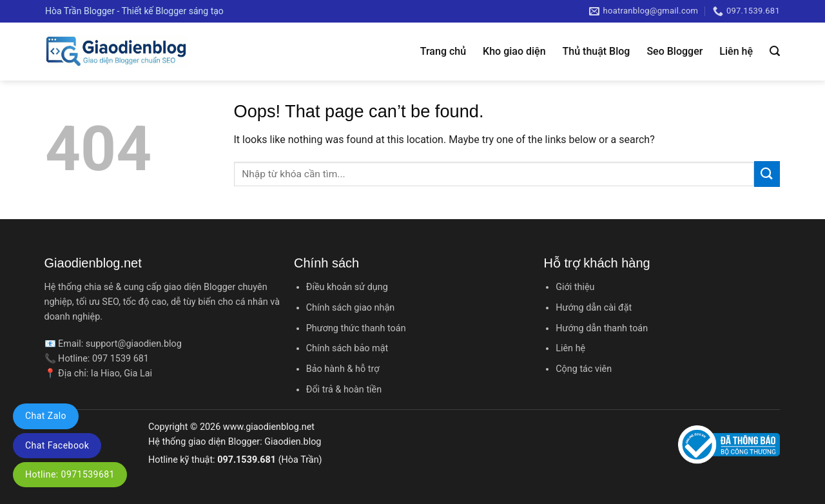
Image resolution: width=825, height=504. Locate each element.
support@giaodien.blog (134, 344)
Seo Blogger (675, 51)
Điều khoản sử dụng (347, 287)
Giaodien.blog (293, 442)
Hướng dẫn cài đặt (594, 308)
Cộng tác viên (584, 369)
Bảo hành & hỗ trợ (343, 369)
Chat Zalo (46, 416)
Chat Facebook (57, 445)
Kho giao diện (514, 51)
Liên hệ (736, 51)
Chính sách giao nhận (350, 308)
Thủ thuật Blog (597, 51)
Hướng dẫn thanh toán (602, 328)
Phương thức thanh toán (356, 328)
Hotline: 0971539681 (70, 474)
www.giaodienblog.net (269, 427)
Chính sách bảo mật (347, 348)
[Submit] (767, 174)
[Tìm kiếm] (775, 51)
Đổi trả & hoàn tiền (344, 390)
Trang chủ (443, 51)
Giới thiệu (575, 287)
